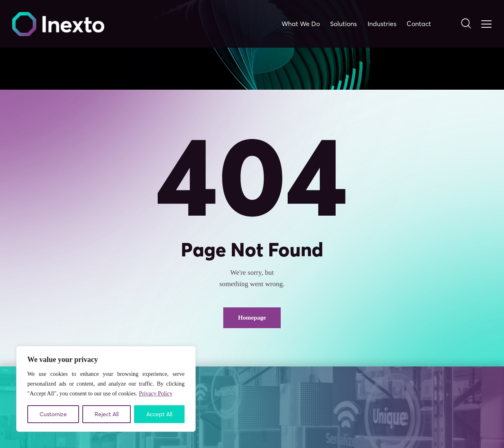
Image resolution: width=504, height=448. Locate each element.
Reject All (107, 414)
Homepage (252, 318)
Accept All (159, 414)
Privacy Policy (156, 394)
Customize (53, 414)
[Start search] (465, 24)
